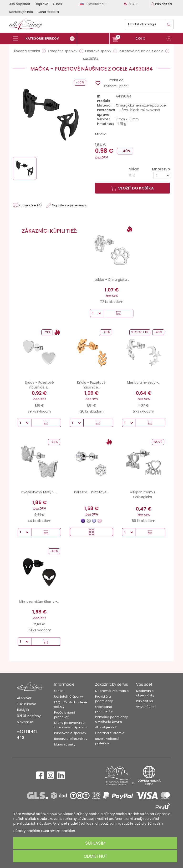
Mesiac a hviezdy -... (144, 383)
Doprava (42, 4)
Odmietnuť (95, 856)
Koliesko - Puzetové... (91, 492)
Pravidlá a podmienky (104, 699)
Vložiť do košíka (133, 188)
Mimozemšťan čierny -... (39, 602)
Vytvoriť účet (146, 707)
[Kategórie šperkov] (45, 39)
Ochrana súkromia (110, 733)
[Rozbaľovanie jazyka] (94, 4)
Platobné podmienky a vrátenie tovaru (111, 719)
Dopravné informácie (112, 691)
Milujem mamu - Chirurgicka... (144, 495)
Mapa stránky (65, 744)
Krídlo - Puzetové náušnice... (91, 385)
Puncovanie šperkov (70, 733)
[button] (142, 39)
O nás (57, 4)
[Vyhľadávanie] (149, 24)
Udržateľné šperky (69, 697)
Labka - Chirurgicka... (112, 280)
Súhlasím (95, 843)
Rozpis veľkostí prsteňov (107, 741)
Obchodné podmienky (104, 709)
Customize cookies (58, 831)
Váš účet (144, 684)
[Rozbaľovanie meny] (132, 4)
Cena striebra (48, 12)
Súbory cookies (27, 831)
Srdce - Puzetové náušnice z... (39, 385)
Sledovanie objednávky (145, 693)
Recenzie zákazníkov (71, 739)
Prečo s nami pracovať (64, 715)
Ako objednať (20, 4)
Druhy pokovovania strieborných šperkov (71, 725)
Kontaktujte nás (21, 12)
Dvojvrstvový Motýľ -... (39, 492)
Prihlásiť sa (145, 701)
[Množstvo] (162, 176)
